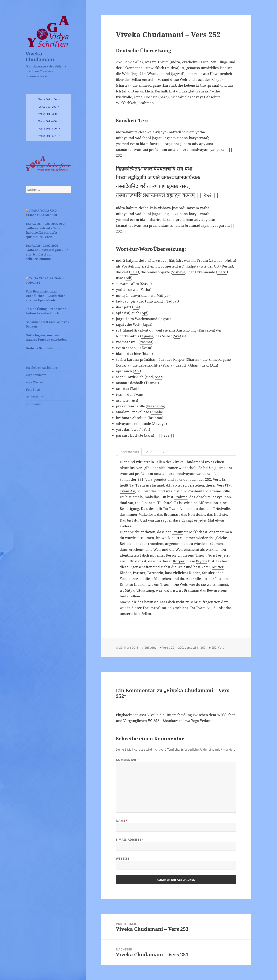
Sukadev (150, 648)
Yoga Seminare (36, 375)
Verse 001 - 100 (47, 99)
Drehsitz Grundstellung (43, 348)
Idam (147, 354)
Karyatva (206, 330)
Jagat (147, 324)
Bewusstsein (217, 590)
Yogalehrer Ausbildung (42, 368)
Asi (134, 400)
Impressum (34, 404)
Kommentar (127, 760)
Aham (194, 365)
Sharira (193, 359)
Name (122, 821)
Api (144, 313)
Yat (146, 429)
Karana (123, 365)
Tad (134, 389)
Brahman (172, 514)
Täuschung (145, 590)
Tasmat (152, 383)
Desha (227, 266)
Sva (177, 336)
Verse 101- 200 (47, 107)
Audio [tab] (151, 452)
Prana (167, 365)
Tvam (138, 394)
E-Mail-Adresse (130, 840)
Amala (157, 412)
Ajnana (147, 336)
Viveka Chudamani (40, 56)
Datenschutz (34, 397)
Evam (146, 348)
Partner (139, 573)
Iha (136, 307)
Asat (158, 377)
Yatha (145, 290)
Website (122, 859)
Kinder (125, 573)
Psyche (202, 561)
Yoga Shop (33, 390)
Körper (179, 561)
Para (149, 435)
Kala (134, 272)
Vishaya (179, 272)
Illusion (222, 579)
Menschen (163, 579)
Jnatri (222, 272)
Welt (157, 549)
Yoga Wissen (34, 382)
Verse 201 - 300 (47, 114)
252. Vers (218, 648)
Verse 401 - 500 (47, 128)
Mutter (218, 567)
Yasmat (146, 342)
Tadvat (172, 301)
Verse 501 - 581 (47, 136)
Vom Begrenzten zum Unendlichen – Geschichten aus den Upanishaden (46, 296)
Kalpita (192, 266)
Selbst (146, 614)
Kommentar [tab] (130, 452)
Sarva (146, 284)
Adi (128, 278)
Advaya (159, 424)
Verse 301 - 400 (47, 121)
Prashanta (156, 406)
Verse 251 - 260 (195, 648)
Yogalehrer (129, 579)
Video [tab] (167, 452)
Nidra (230, 260)
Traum (178, 532)
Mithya (162, 295)
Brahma (155, 418)
